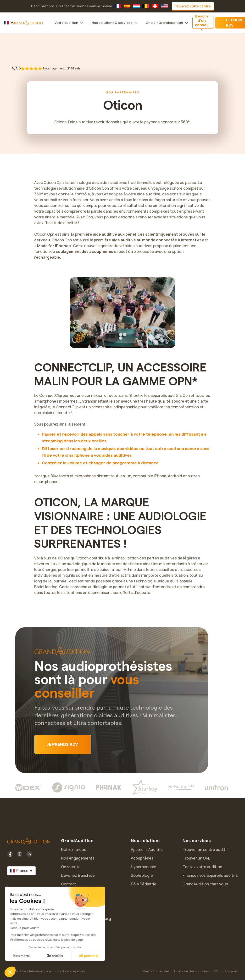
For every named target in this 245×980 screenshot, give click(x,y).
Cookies (231, 971)
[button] (10, 972)
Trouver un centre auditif (205, 849)
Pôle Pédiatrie (144, 884)
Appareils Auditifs (147, 849)
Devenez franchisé (78, 875)
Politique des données (192, 971)
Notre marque (74, 849)
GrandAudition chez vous (205, 884)
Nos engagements (78, 858)
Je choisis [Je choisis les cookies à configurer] (55, 956)
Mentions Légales (156, 971)
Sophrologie (142, 875)
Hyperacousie (144, 867)
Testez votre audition (202, 867)
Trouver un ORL (196, 858)
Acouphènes (142, 858)
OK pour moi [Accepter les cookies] (89, 956)
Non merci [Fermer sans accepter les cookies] (21, 956)
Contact (69, 884)
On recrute (71, 867)
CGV (217, 971)
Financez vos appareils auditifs (210, 875)
